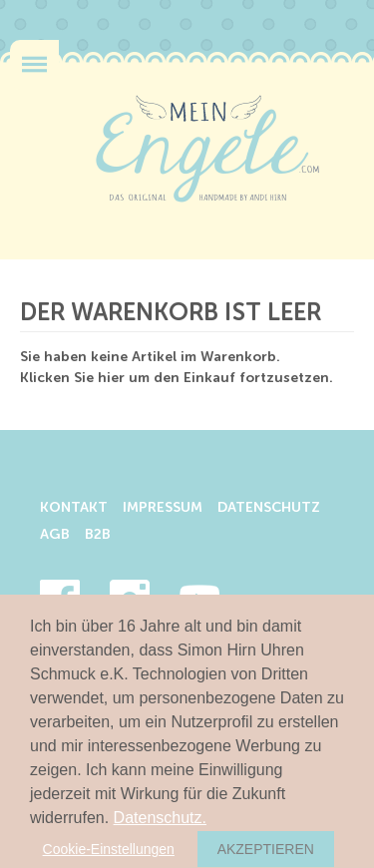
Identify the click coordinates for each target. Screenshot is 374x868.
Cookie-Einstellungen (109, 849)
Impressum (163, 508)
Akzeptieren (266, 849)
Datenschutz (269, 508)
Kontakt (74, 508)
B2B (98, 535)
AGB (55, 535)
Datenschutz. (160, 818)
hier (111, 378)
